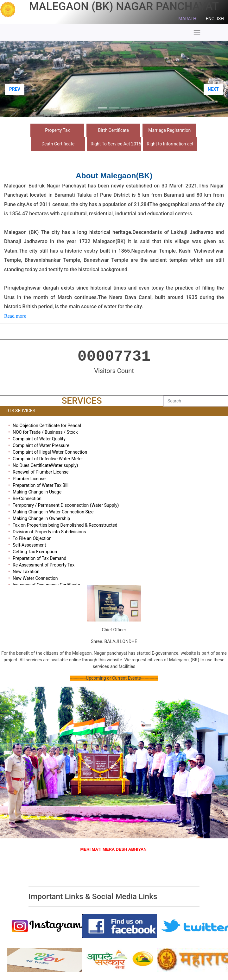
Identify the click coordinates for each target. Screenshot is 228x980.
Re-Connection (27, 499)
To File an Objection (32, 538)
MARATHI (188, 19)
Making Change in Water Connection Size (53, 512)
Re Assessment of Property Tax (44, 565)
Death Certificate (58, 144)
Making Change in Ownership (41, 518)
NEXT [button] (213, 89)
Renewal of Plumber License (41, 472)
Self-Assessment (29, 545)
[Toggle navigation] (197, 33)
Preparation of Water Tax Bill (41, 485)
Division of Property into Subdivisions (49, 532)
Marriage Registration (169, 130)
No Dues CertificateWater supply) (45, 465)
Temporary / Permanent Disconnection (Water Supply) (66, 505)
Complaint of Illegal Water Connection (50, 452)
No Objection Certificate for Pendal (47, 426)
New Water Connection (35, 578)
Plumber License (29, 479)
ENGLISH (215, 19)
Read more (16, 316)
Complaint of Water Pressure (41, 445)
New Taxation (26, 572)
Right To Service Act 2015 (116, 144)
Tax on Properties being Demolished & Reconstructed (65, 525)
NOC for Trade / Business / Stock (45, 432)
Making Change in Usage (37, 492)
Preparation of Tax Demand (39, 558)
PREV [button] (15, 89)
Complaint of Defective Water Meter (48, 459)
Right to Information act (170, 144)
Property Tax (57, 130)
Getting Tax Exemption (35, 552)
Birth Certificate (114, 130)
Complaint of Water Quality (39, 439)
